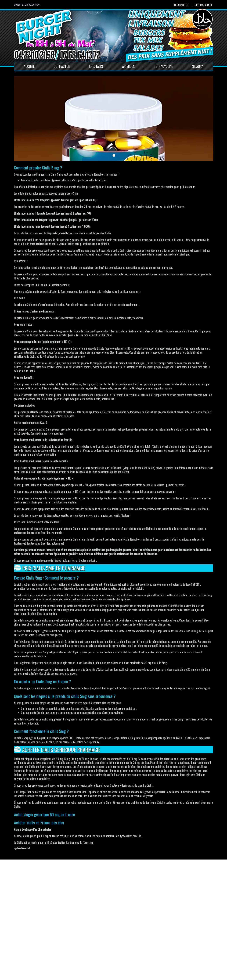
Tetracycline (163, 66)
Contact (72, 951)
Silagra (198, 66)
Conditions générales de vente (84, 959)
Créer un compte (204, 5)
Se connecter (181, 5)
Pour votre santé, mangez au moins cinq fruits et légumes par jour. (44, 976)
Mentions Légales (77, 955)
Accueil (29, 66)
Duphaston (62, 66)
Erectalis (96, 66)
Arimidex (128, 66)
